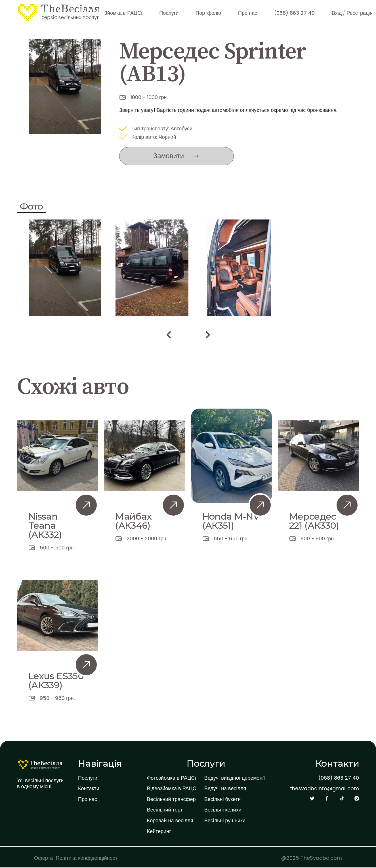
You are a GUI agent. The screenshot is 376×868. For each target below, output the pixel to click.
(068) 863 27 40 (294, 13)
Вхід (337, 13)
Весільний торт (165, 810)
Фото (31, 206)
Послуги (169, 13)
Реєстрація (360, 13)
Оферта (44, 858)
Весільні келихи (223, 810)
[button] (169, 335)
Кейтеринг (159, 831)
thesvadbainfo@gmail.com (324, 788)
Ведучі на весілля (225, 788)
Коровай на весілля (170, 821)
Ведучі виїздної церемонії (235, 778)
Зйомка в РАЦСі (123, 13)
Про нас (248, 13)
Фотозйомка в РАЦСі (172, 778)
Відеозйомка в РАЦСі (172, 788)
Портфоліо (208, 13)
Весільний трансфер (171, 799)
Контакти (89, 788)
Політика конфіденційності (87, 858)
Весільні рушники (225, 821)
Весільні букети (223, 799)
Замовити (169, 156)
